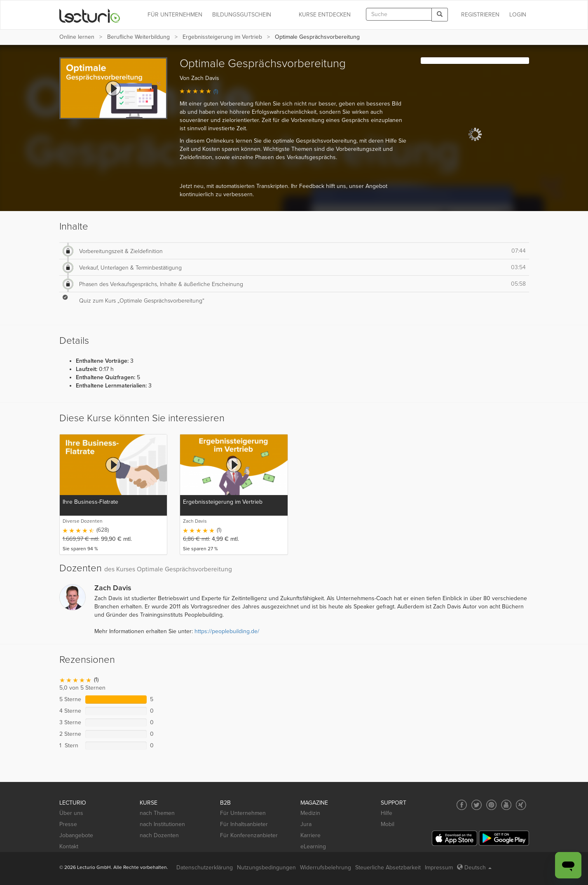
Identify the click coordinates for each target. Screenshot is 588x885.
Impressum (439, 867)
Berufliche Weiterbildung (138, 37)
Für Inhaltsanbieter (244, 824)
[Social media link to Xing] (521, 805)
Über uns (71, 813)
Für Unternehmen (243, 813)
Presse (68, 824)
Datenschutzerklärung (205, 867)
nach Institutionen (162, 824)
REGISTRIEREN (480, 15)
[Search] (440, 15)
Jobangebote (76, 835)
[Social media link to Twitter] (477, 805)
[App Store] (454, 838)
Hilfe (387, 813)
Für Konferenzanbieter (249, 835)
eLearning (313, 846)
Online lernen (77, 37)
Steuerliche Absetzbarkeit (388, 867)
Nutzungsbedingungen (266, 867)
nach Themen (157, 813)
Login (518, 15)
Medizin (310, 813)
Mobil (388, 824)
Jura (306, 824)
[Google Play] (504, 838)
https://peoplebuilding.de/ (227, 631)
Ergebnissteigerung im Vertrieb (222, 37)
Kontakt (69, 846)
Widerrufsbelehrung (326, 867)
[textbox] (399, 14)
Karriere (310, 835)
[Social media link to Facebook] (462, 805)
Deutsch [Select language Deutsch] (474, 867)
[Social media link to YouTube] (506, 805)
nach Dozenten (159, 835)
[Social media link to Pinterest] (491, 805)
